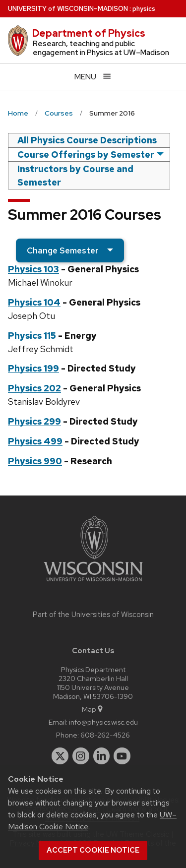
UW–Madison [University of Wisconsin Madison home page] (68, 9)
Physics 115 (32, 336)
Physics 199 (33, 368)
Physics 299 (34, 421)
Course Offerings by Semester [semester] (86, 155)
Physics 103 (33, 269)
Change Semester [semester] (63, 250)
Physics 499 (35, 441)
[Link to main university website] (93, 583)
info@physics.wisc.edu (103, 722)
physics (144, 9)
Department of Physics (89, 33)
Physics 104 (34, 302)
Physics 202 (34, 388)
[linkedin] (102, 756)
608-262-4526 (105, 735)
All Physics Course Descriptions (87, 140)
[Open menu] (93, 77)
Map (93, 709)
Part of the (93, 615)
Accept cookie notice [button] (93, 850)
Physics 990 (35, 461)
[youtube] (122, 756)
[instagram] (81, 756)
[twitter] (60, 756)
